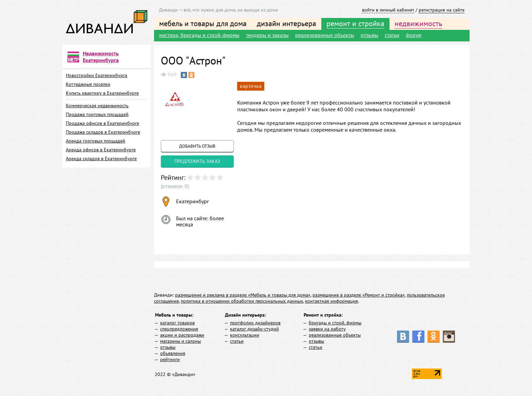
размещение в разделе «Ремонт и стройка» (359, 295)
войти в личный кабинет (388, 10)
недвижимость (418, 23)
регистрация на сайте (442, 10)
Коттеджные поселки (88, 84)
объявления (173, 353)
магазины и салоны (180, 341)
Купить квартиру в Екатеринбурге (102, 93)
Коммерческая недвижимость (97, 106)
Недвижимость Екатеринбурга (101, 57)
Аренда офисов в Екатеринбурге (101, 150)
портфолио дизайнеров (255, 323)
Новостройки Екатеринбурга (97, 75)
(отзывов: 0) (175, 186)
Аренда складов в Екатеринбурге (101, 158)
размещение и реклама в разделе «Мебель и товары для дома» (243, 295)
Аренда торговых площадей (96, 141)
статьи (392, 35)
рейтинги (170, 359)
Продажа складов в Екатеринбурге (103, 132)
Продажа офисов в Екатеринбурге (102, 123)
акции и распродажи (182, 335)
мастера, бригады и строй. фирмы (199, 35)
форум (414, 35)
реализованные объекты (325, 35)
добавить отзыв (197, 146)
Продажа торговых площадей (97, 114)
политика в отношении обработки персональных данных (242, 301)
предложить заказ (197, 161)
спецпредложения (179, 329)
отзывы (369, 35)
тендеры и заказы (267, 35)
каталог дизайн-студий (254, 329)
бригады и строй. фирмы (335, 323)
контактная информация (331, 301)
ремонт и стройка (355, 23)
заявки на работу (327, 329)
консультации (245, 335)
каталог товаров (177, 323)
